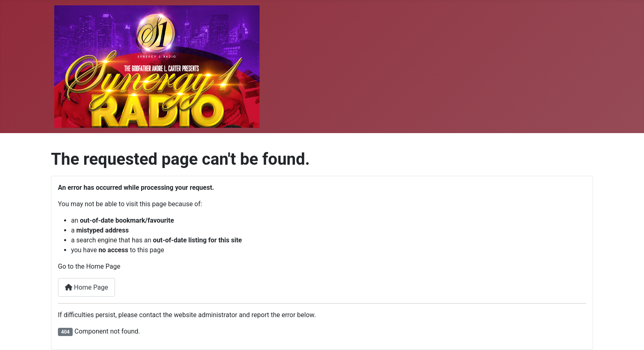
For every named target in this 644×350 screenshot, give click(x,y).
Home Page (86, 287)
